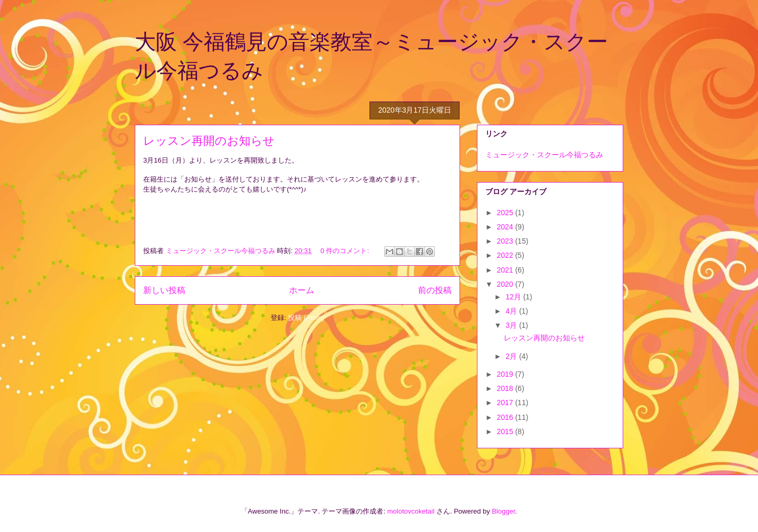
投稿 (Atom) (306, 318)
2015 (506, 431)
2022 (506, 255)
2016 (506, 417)
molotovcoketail (411, 511)
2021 (506, 270)
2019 (506, 374)
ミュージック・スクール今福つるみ (544, 155)
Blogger (503, 511)
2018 (506, 388)
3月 (512, 325)
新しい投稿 (164, 290)
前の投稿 (435, 290)
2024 (506, 227)
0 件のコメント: (346, 251)
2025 (506, 213)
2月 (512, 356)
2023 (506, 241)
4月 (512, 311)
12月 (514, 297)
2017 (506, 403)
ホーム (302, 290)
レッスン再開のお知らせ (209, 141)
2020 (506, 284)
